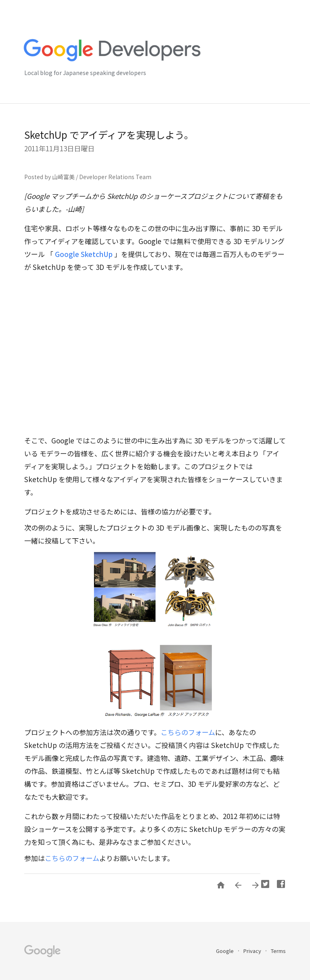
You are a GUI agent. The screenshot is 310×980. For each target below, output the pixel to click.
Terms (278, 951)
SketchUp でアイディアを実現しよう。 (109, 135)
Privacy (253, 951)
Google (225, 951)
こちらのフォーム (188, 732)
